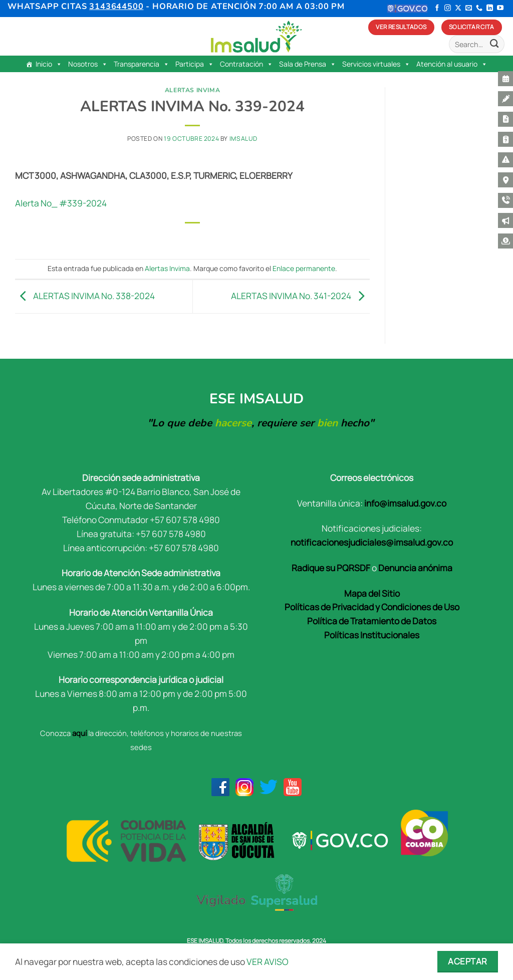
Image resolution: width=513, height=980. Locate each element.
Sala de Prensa (308, 64)
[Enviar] (494, 44)
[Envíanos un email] (469, 8)
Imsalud (243, 139)
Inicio (49, 64)
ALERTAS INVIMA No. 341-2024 (300, 296)
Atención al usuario (452, 64)
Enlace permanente (304, 268)
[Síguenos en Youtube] (500, 8)
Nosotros (88, 64)
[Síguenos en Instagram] (448, 8)
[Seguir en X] (458, 8)
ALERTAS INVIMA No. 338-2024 (85, 296)
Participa (195, 64)
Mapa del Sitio (372, 593)
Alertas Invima (193, 90)
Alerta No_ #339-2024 (61, 203)
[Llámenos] (479, 8)
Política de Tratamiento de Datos (372, 621)
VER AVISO (268, 961)
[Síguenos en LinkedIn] (490, 8)
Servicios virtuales (376, 64)
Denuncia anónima (415, 568)
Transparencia (142, 64)
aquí (79, 733)
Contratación (246, 64)
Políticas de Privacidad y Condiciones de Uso (372, 607)
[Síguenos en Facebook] (437, 8)
